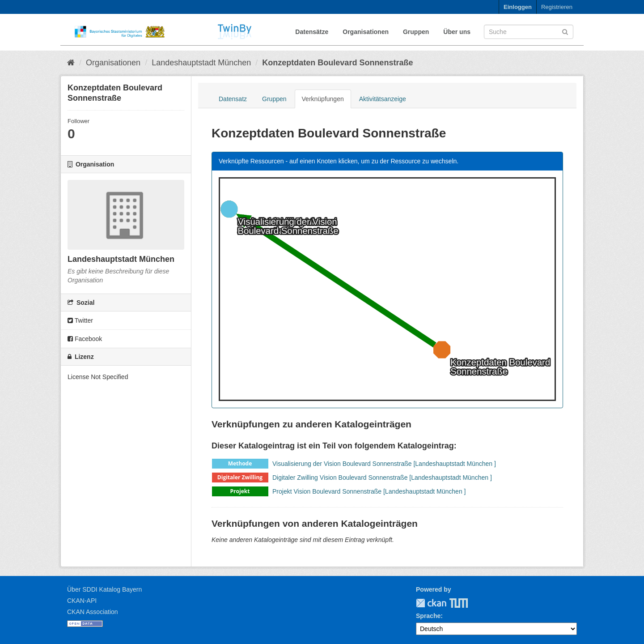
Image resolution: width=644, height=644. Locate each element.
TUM (453, 603)
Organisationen (366, 32)
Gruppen (416, 32)
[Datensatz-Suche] (529, 32)
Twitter (80, 320)
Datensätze (312, 32)
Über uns (457, 32)
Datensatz (233, 99)
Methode (240, 463)
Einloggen (518, 7)
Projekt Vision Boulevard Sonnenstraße (327, 491)
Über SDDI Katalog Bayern (104, 589)
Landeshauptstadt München (201, 63)
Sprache (428, 616)
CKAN (431, 603)
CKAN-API (82, 601)
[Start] (71, 63)
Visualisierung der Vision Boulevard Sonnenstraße (342, 464)
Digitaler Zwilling (240, 477)
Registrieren (557, 7)
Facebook (85, 339)
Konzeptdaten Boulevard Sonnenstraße (337, 63)
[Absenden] (565, 31)
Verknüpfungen (323, 99)
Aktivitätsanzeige (383, 99)
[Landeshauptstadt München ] (454, 464)
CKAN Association (93, 612)
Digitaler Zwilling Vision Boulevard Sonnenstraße (340, 478)
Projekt (240, 491)
